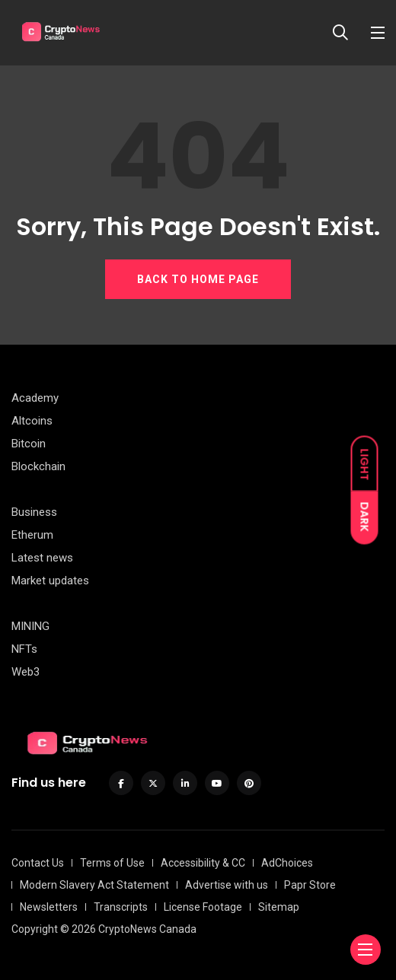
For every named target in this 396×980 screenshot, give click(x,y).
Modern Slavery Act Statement (94, 885)
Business (34, 512)
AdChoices (287, 863)
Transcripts (121, 907)
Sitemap (279, 907)
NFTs (24, 649)
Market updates (50, 581)
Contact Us (38, 863)
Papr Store (310, 885)
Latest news (42, 558)
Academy (35, 398)
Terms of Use (112, 863)
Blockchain (38, 466)
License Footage (203, 907)
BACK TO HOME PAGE (198, 279)
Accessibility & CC (203, 863)
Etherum (32, 535)
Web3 (26, 672)
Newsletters (49, 907)
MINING (30, 626)
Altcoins (32, 421)
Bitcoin (29, 444)
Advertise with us (227, 885)
